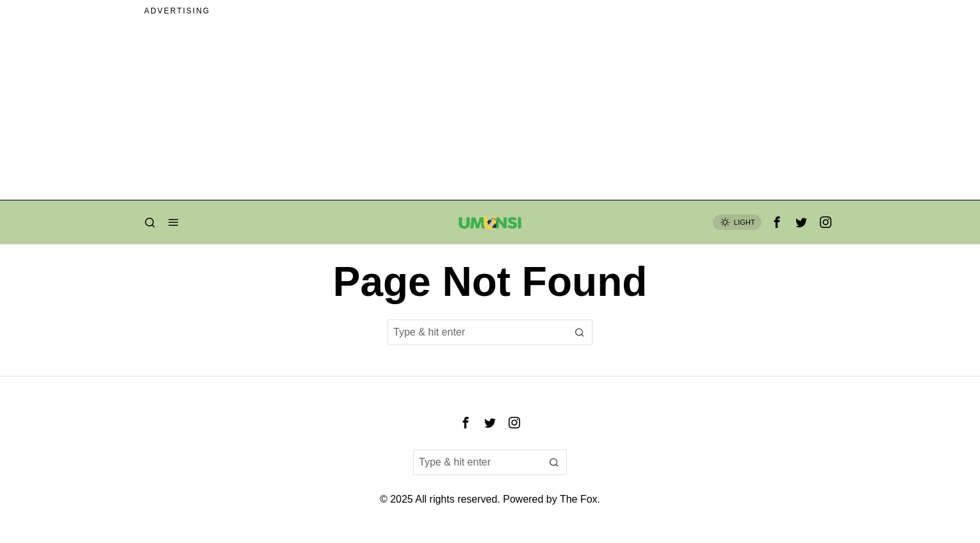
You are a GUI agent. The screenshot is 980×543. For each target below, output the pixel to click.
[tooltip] (777, 222)
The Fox (579, 499)
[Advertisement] (490, 110)
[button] (580, 332)
